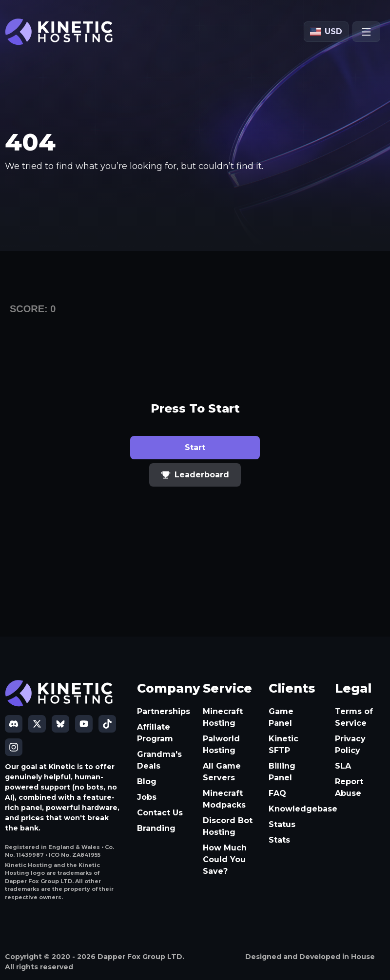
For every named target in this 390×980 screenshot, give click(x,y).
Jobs (147, 797)
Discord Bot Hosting (228, 826)
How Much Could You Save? (225, 859)
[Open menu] (366, 32)
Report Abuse (349, 787)
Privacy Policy (350, 744)
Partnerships (162, 711)
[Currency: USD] (326, 32)
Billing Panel (282, 772)
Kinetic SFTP (283, 744)
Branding (156, 828)
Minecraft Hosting (223, 717)
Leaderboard (195, 475)
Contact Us (160, 813)
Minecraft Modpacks (224, 799)
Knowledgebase (294, 809)
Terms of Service (354, 717)
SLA (343, 766)
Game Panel (281, 717)
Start (195, 447)
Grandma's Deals (159, 760)
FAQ (277, 793)
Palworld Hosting (221, 744)
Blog (147, 782)
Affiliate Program (155, 733)
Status (282, 824)
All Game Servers (222, 772)
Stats (279, 840)
